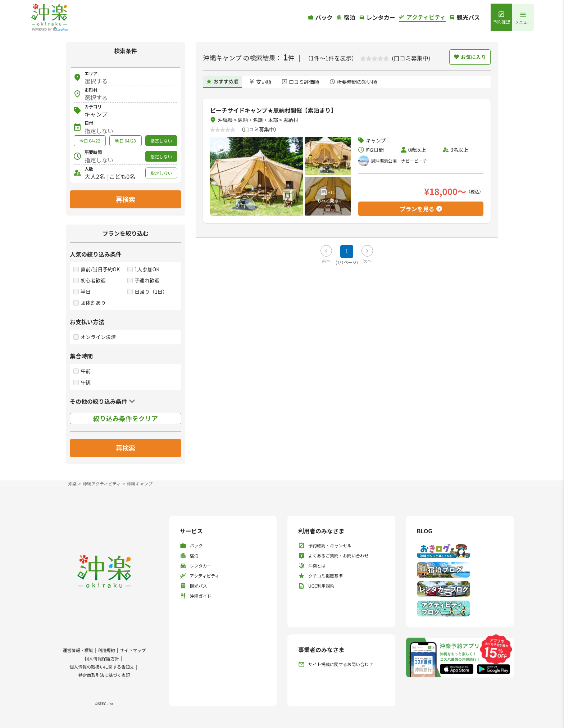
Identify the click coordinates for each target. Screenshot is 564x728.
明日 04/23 (126, 141)
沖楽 (72, 483)
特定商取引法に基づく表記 (104, 675)
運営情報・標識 (78, 650)
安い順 (260, 82)
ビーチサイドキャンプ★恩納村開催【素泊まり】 (273, 110)
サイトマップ (133, 650)
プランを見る (421, 209)
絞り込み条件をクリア (126, 418)
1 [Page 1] (347, 251)
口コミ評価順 (301, 82)
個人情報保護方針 (102, 658)
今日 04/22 (90, 141)
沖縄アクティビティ (102, 483)
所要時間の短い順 (353, 82)
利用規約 (106, 650)
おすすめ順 (222, 81)
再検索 (126, 199)
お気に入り (470, 57)
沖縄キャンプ (140, 483)
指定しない (161, 141)
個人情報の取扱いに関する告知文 (102, 667)
